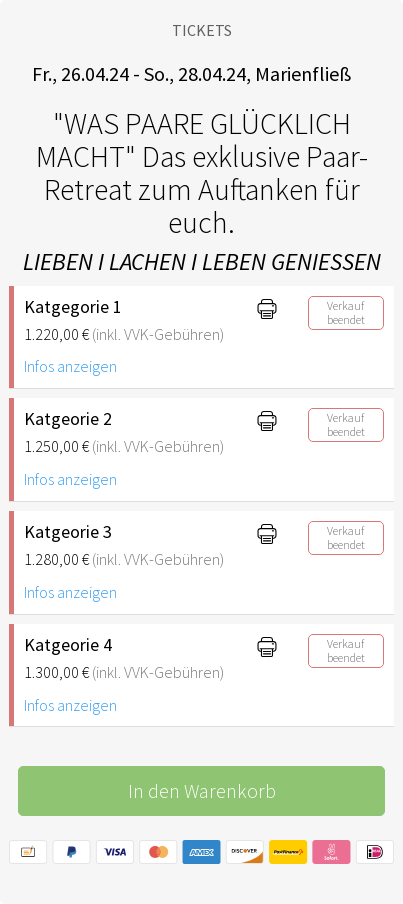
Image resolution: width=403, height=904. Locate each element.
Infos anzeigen (70, 366)
